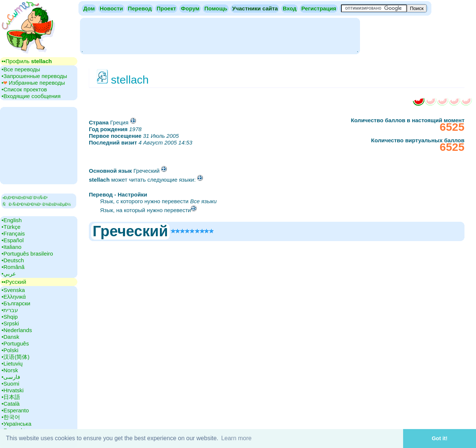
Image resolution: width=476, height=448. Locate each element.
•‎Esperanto (15, 410)
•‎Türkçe (11, 227)
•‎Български (16, 303)
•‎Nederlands (17, 330)
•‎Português (15, 343)
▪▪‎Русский (14, 282)
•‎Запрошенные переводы (34, 76)
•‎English (12, 220)
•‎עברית (10, 310)
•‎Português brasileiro (27, 254)
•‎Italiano (12, 247)
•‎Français (13, 233)
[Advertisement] (220, 35)
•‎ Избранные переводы (33, 83)
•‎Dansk (10, 337)
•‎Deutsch (13, 260)
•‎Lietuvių (12, 363)
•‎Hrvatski (12, 390)
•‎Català (11, 404)
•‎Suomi (10, 384)
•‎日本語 (11, 397)
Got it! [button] (440, 438)
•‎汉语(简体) (15, 357)
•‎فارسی (11, 377)
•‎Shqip (10, 317)
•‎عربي (9, 274)
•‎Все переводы (21, 69)
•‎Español (12, 240)
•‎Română (13, 267)
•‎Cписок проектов (24, 89)
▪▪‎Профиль (27, 61)
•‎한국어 (11, 417)
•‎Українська (16, 424)
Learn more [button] (237, 438)
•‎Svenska (13, 290)
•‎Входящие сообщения (31, 96)
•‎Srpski (10, 323)
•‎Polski (10, 350)
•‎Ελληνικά (14, 297)
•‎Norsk (10, 370)
